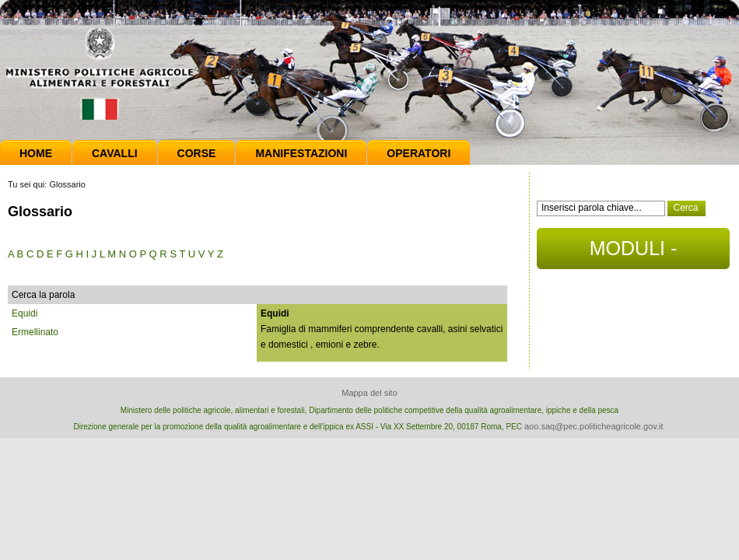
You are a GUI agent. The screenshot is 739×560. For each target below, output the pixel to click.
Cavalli (115, 153)
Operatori (419, 153)
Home (36, 153)
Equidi (25, 313)
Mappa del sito (369, 393)
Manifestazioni (301, 153)
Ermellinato (35, 332)
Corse (197, 153)
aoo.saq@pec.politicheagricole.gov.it (594, 426)
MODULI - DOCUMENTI (633, 253)
